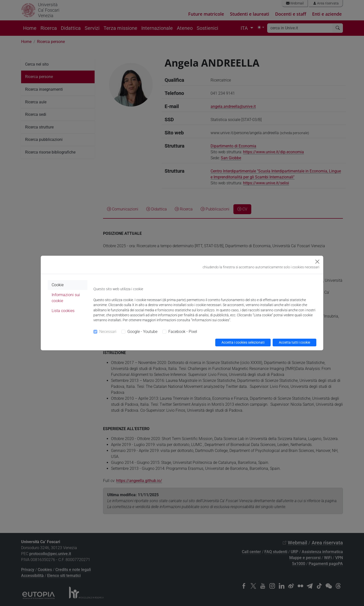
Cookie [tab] (58, 285)
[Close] (317, 262)
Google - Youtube (142, 332)
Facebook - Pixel (183, 332)
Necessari (108, 332)
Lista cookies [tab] (63, 311)
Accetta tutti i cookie (294, 342)
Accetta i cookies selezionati (243, 342)
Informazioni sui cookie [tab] (66, 298)
